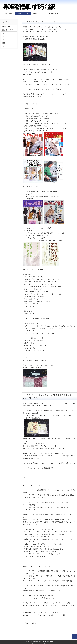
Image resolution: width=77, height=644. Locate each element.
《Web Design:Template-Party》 (38, 643)
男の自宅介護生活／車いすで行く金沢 (37, 641)
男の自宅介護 (8, 14)
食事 (3, 33)
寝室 (3, 43)
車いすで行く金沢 (38, 14)
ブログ (69, 14)
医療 (3, 36)
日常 (3, 46)
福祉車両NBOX (54, 14)
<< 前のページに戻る (30, 623)
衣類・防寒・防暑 (7, 30)
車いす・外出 (6, 27)
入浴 (3, 40)
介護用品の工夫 (23, 14)
